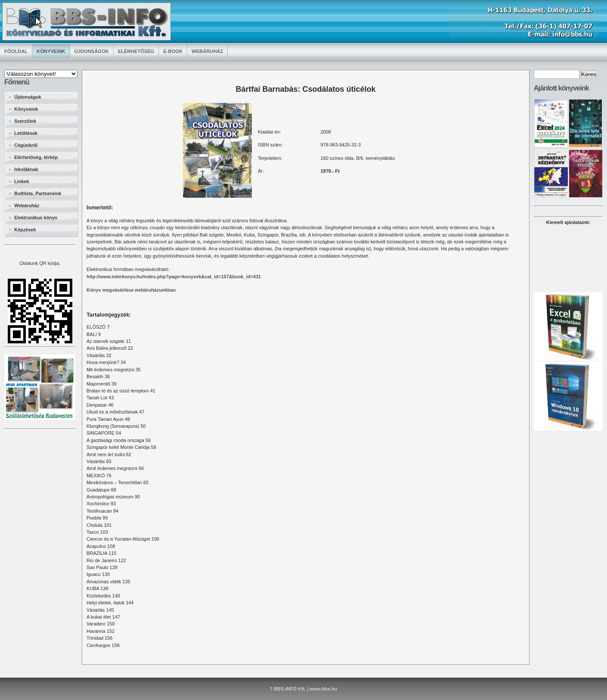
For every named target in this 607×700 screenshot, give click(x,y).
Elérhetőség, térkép (36, 157)
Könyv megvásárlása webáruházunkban (131, 290)
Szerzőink (25, 121)
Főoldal (16, 51)
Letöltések (26, 133)
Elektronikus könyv (36, 218)
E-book (173, 51)
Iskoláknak (26, 169)
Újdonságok (92, 51)
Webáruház (207, 51)
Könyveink (51, 51)
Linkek (22, 181)
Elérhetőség (136, 51)
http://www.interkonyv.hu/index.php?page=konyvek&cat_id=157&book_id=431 (174, 277)
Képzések (25, 230)
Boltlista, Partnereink (38, 193)
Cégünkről (26, 145)
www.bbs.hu (323, 689)
